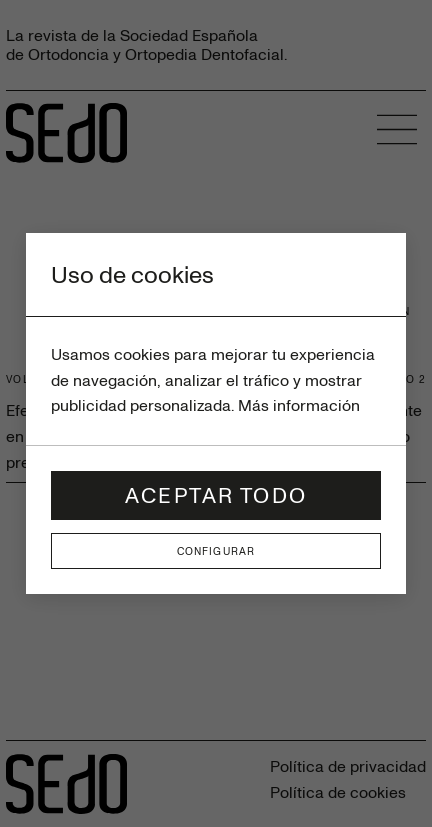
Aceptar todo (216, 494)
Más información (299, 405)
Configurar (216, 551)
